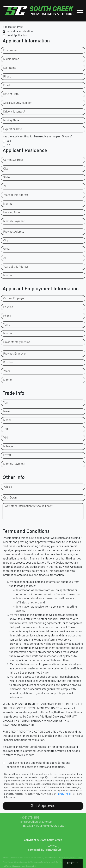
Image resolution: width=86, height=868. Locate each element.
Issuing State (11, 121)
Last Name (10, 68)
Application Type (13, 27)
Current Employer (14, 299)
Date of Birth (11, 94)
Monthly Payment (14, 221)
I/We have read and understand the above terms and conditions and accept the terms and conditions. (38, 765)
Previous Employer (15, 354)
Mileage (8, 447)
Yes (9, 141)
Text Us (73, 863)
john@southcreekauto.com (36, 822)
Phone (7, 77)
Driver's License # (14, 112)
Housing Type (11, 213)
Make (6, 412)
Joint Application (17, 36)
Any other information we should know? (29, 506)
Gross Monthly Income (17, 342)
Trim (6, 429)
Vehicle (8, 487)
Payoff (7, 455)
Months (8, 204)
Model (7, 420)
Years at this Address (16, 195)
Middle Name (11, 59)
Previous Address (14, 232)
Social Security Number (17, 103)
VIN (5, 438)
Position (8, 307)
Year (6, 403)
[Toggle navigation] (80, 11)
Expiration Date (13, 129)
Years (7, 325)
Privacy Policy (64, 794)
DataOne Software (57, 858)
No (8, 145)
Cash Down (10, 498)
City (6, 169)
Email (7, 86)
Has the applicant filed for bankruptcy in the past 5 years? (38, 137)
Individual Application (20, 32)
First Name (10, 51)
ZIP (5, 186)
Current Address (13, 160)
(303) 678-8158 (30, 818)
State (7, 178)
